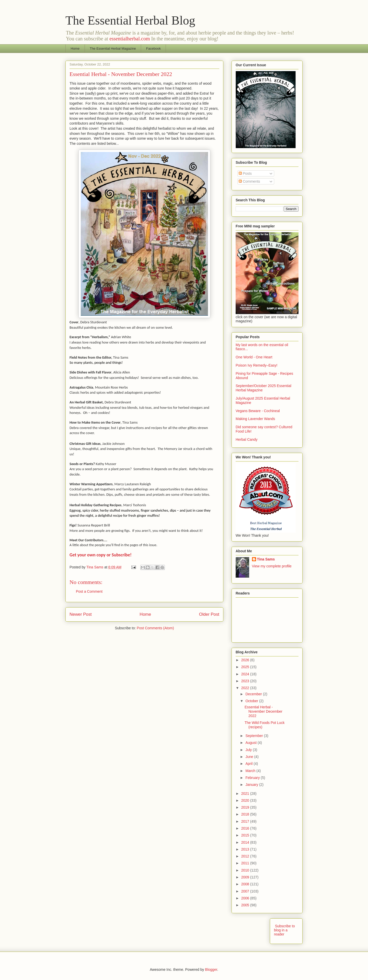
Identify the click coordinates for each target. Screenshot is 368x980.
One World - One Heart (254, 357)
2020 (246, 800)
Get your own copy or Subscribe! (101, 555)
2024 (246, 674)
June (250, 757)
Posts (245, 173)
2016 (246, 828)
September (255, 736)
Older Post (209, 614)
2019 (246, 807)
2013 (246, 849)
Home (75, 48)
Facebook (153, 48)
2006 (246, 898)
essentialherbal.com (130, 39)
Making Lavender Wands (255, 419)
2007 (246, 891)
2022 (246, 688)
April (249, 764)
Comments (249, 181)
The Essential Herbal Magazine (113, 48)
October (252, 701)
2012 (246, 856)
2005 (246, 905)
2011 (246, 863)
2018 (246, 814)
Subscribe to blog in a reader (284, 930)
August (251, 743)
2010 (246, 870)
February (253, 778)
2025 (246, 667)
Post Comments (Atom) (155, 628)
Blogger (211, 970)
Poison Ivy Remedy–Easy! (256, 365)
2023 (246, 681)
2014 (246, 842)
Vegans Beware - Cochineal (258, 411)
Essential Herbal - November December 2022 (263, 711)
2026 (246, 660)
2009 (246, 877)
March (251, 771)
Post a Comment (89, 591)
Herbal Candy (247, 439)
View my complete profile (272, 566)
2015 (246, 835)
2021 (246, 794)
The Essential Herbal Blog (130, 20)
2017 (246, 821)
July (249, 750)
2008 (246, 884)
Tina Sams (266, 559)
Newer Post (81, 614)
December (254, 694)
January (252, 785)
